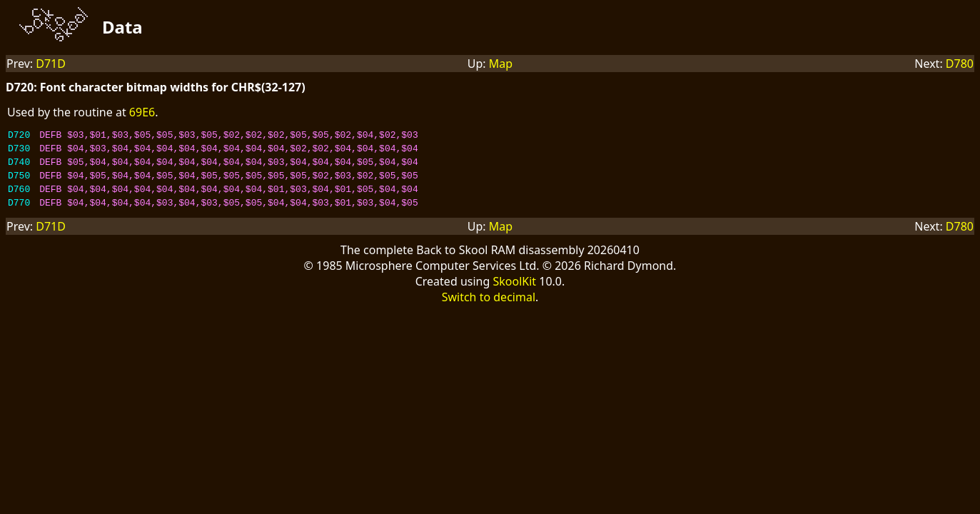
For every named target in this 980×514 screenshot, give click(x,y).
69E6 (142, 112)
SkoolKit (514, 294)
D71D (51, 64)
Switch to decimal (489, 310)
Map (501, 64)
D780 (960, 64)
